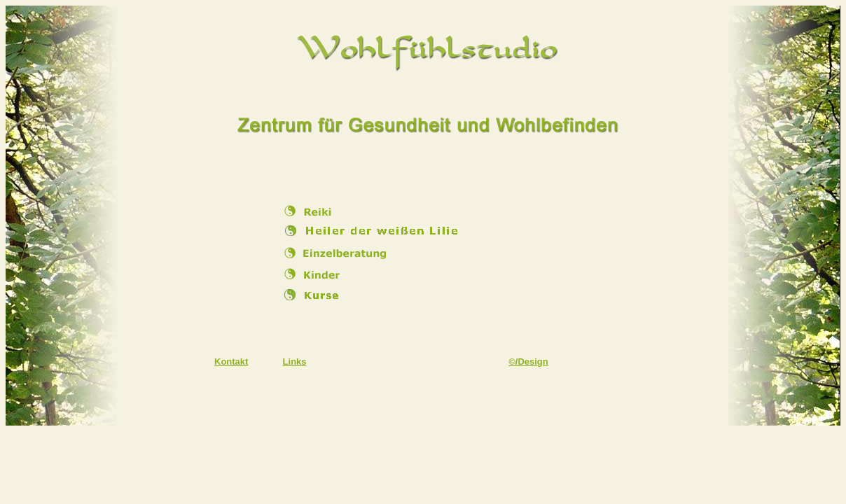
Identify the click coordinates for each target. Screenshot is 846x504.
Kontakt (231, 362)
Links (295, 362)
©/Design (528, 362)
